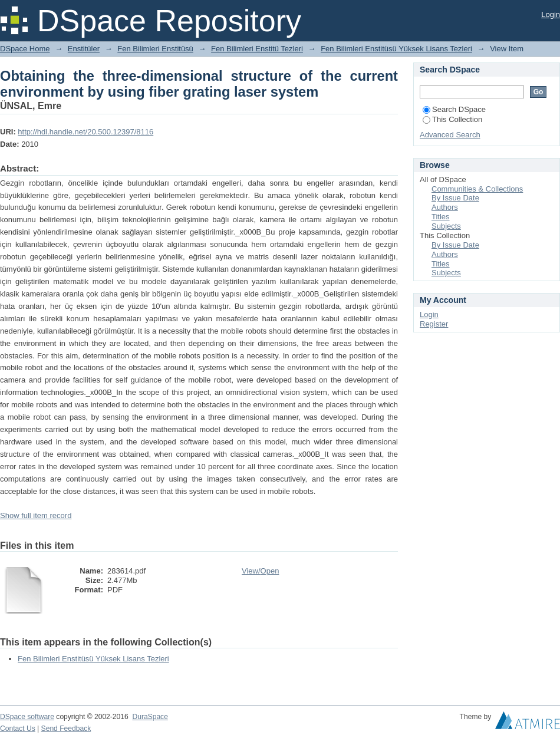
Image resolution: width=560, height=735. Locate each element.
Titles (441, 217)
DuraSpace (150, 717)
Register (434, 324)
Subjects (446, 226)
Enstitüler (84, 49)
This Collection (452, 119)
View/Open (260, 571)
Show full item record (36, 515)
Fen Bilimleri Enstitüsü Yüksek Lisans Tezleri (396, 49)
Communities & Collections (477, 189)
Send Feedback (66, 729)
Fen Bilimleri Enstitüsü (155, 49)
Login (551, 14)
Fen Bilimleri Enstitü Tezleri (257, 49)
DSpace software (27, 717)
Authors (445, 207)
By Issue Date (455, 198)
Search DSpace (454, 109)
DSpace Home (25, 49)
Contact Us (18, 729)
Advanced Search (450, 135)
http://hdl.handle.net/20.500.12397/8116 (85, 132)
